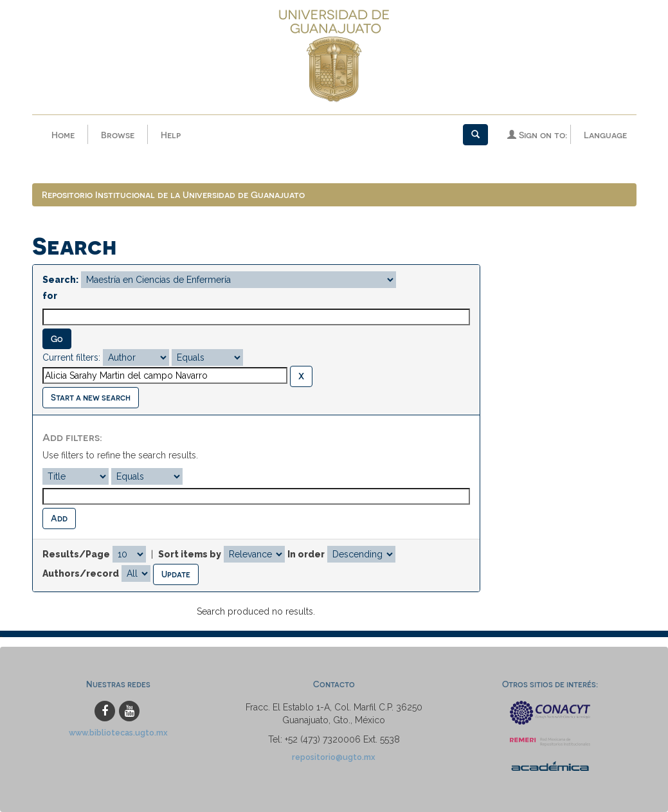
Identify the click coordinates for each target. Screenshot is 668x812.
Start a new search (91, 397)
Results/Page (76, 554)
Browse (118, 135)
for (50, 296)
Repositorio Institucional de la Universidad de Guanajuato (173, 194)
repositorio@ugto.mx (334, 757)
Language (605, 135)
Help (171, 135)
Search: (60, 280)
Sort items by (190, 554)
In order (306, 554)
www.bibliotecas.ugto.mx (118, 733)
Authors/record (81, 573)
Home (63, 135)
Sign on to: (537, 135)
